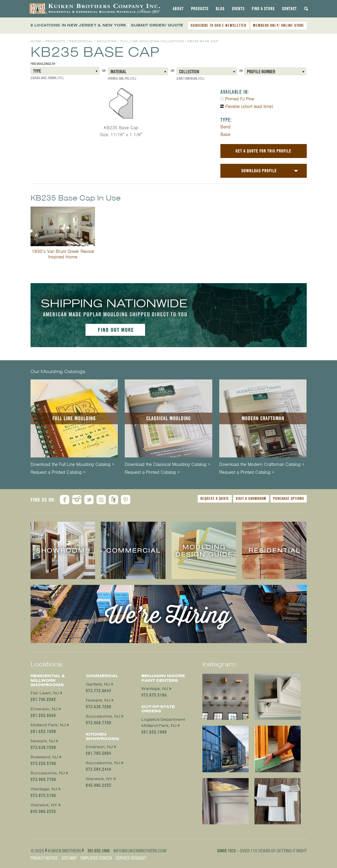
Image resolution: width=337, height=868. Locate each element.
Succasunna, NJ (48, 773)
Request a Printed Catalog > (58, 472)
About (178, 9)
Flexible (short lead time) (249, 106)
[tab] (178, 9)
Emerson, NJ (44, 709)
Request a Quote (215, 498)
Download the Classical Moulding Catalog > (167, 465)
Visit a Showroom (251, 498)
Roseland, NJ (44, 757)
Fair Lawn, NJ (45, 693)
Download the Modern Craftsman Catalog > (262, 465)
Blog (220, 9)
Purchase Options (289, 498)
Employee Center (96, 858)
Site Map (69, 858)
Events (238, 9)
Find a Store (263, 9)
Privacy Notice (44, 858)
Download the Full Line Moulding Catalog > (72, 465)
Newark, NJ (43, 741)
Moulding (107, 41)
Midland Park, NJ (48, 725)
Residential (81, 41)
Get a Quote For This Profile (263, 151)
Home (36, 41)
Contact (289, 9)
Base (225, 134)
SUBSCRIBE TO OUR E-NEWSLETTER (219, 25)
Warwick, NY (44, 805)
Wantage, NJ (44, 789)
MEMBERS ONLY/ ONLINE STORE (279, 25)
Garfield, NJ (98, 684)
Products (200, 9)
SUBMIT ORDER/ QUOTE (157, 25)
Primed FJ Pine (240, 99)
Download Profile (259, 171)
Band (225, 127)
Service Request (131, 858)
